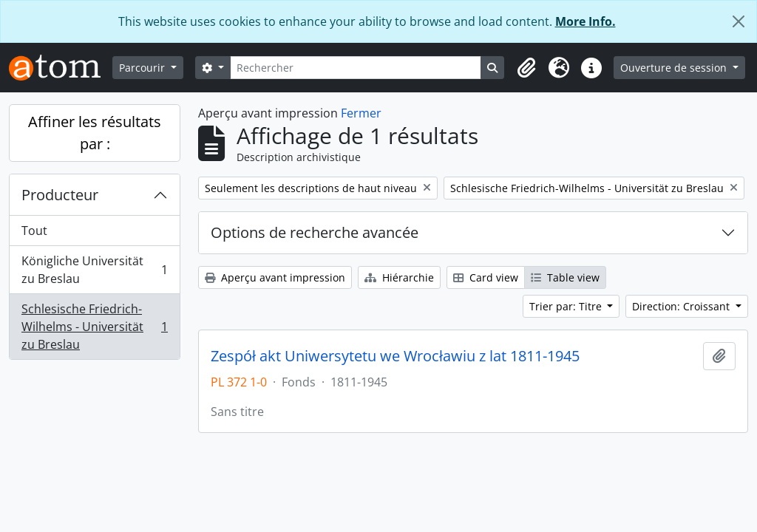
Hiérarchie (399, 277)
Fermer (361, 113)
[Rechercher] (356, 68)
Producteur (60, 195)
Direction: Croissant (682, 306)
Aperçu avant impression (275, 277)
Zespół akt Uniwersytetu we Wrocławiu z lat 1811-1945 (395, 356)
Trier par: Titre (567, 306)
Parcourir (143, 68)
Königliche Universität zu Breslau (94, 270)
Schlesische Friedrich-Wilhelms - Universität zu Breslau (94, 327)
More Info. (585, 21)
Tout (34, 231)
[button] (526, 68)
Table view (565, 277)
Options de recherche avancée (315, 232)
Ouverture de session (675, 68)
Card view (486, 277)
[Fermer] (739, 21)
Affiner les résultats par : (95, 133)
